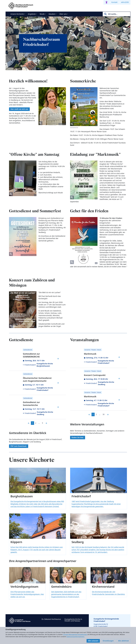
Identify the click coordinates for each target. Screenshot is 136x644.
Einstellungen (108, 641)
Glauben (52, 14)
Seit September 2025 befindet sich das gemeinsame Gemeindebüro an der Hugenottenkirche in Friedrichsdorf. (66, 594)
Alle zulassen (93, 641)
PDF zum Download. (19, 446)
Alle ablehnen (123, 641)
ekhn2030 (125, 2)
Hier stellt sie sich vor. (19, 109)
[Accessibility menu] (107, 2)
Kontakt (114, 2)
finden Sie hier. (78, 437)
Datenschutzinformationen (76, 637)
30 (104, 414)
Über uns (63, 14)
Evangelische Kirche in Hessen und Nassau (73, 620)
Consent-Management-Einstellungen (75, 635)
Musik (42, 14)
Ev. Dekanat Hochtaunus (51, 619)
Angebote (32, 14)
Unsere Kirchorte (17, 14)
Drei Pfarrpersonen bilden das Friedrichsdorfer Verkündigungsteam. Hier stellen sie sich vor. (27, 594)
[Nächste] (46, 423)
